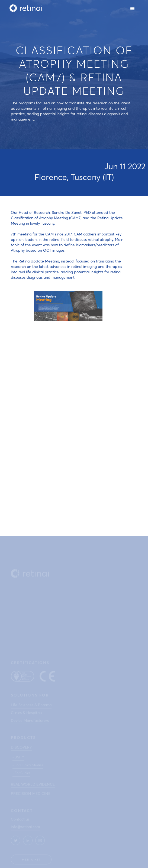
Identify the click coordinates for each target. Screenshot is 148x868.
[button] (133, 8)
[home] (24, 8)
